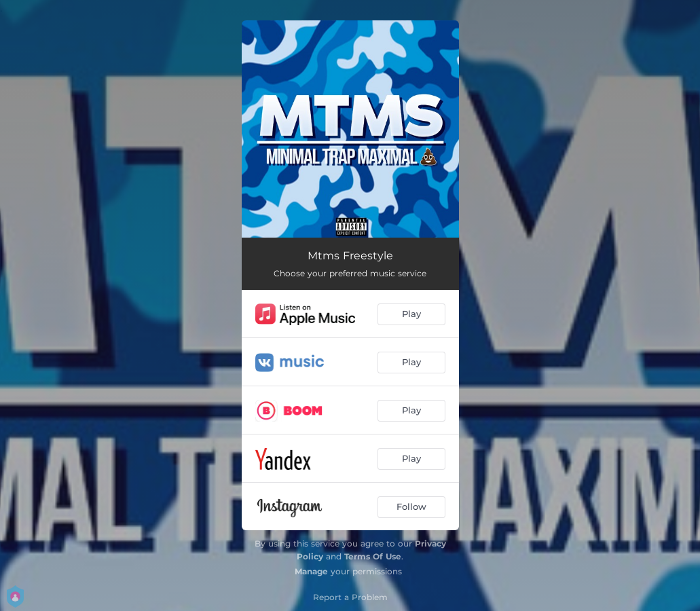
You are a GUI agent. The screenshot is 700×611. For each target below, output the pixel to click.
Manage (311, 571)
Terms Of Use (373, 556)
